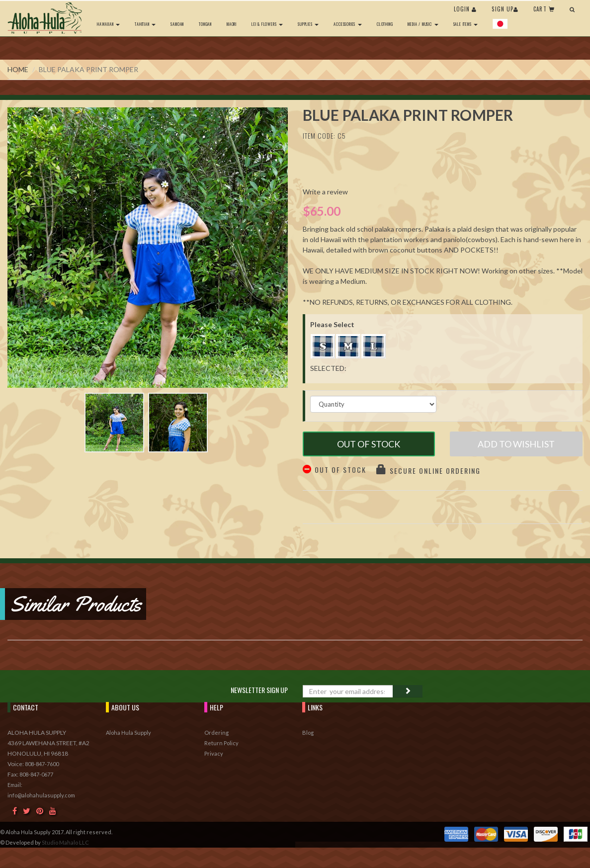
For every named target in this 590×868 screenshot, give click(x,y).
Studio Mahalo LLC (65, 842)
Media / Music (423, 24)
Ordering (216, 733)
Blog (308, 733)
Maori (232, 24)
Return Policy (221, 743)
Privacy (214, 753)
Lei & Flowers (267, 24)
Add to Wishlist (516, 444)
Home (18, 69)
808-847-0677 (36, 774)
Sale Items (466, 24)
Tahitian (145, 24)
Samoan (177, 24)
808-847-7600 (42, 764)
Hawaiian (108, 24)
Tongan (205, 24)
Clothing (385, 24)
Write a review (325, 192)
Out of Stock (369, 444)
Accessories (348, 24)
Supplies (308, 24)
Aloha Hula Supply (128, 733)
